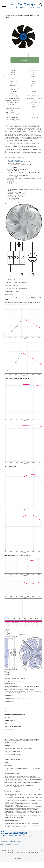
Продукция (12, 842)
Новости (20, 842)
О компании (4, 842)
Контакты (16, 844)
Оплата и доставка (6, 844)
